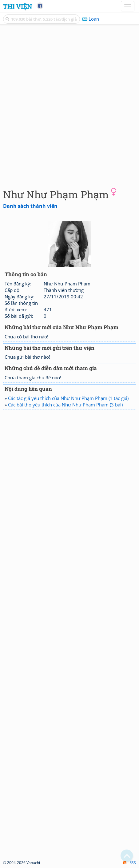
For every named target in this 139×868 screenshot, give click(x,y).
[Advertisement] (69, 105)
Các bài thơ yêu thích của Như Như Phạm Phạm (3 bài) (65, 405)
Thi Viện (18, 6)
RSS (130, 863)
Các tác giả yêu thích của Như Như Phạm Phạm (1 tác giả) (68, 398)
